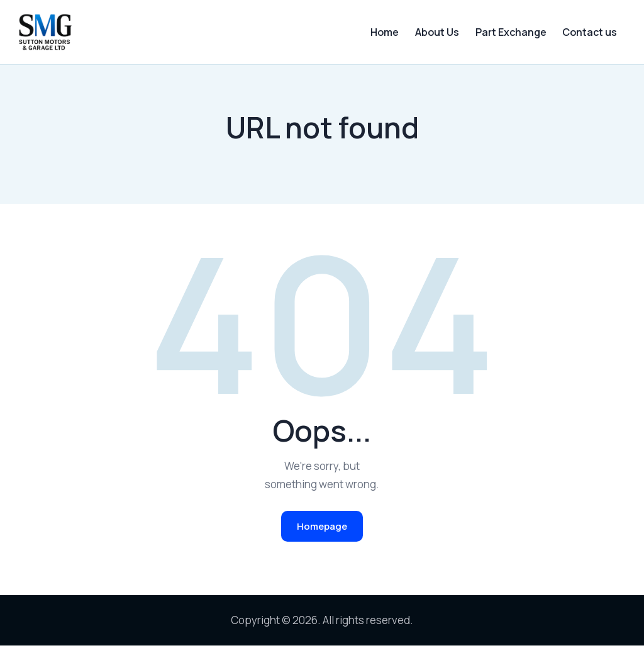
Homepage (322, 528)
